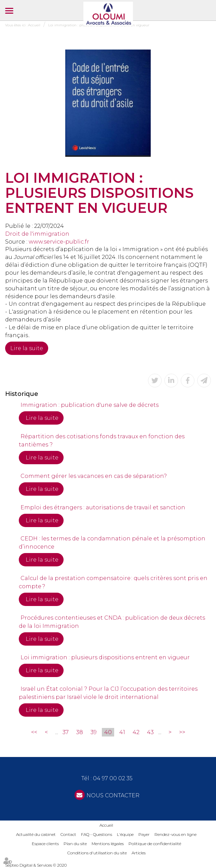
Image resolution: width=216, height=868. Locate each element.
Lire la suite (27, 348)
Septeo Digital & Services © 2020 (36, 865)
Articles (139, 853)
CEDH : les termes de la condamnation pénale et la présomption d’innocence (112, 543)
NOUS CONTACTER (113, 795)
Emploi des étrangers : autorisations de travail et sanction (103, 507)
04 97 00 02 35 (113, 778)
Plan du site (75, 844)
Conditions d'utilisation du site (97, 853)
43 (150, 732)
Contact (68, 834)
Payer (144, 834)
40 (108, 732)
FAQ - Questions (97, 834)
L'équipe (125, 834)
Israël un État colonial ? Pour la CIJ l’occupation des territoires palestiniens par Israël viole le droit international (108, 693)
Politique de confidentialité (155, 844)
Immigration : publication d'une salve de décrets (90, 405)
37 (66, 732)
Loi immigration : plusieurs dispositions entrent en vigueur (105, 657)
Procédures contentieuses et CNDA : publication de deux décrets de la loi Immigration (112, 622)
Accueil (106, 825)
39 (94, 732)
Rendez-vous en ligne (175, 834)
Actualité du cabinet (36, 834)
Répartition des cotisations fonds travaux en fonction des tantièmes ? (102, 440)
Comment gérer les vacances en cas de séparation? (94, 476)
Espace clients (45, 844)
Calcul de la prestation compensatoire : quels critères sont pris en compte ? (113, 582)
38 (80, 732)
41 (122, 732)
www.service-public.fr (59, 242)
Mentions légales (108, 844)
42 (136, 732)
